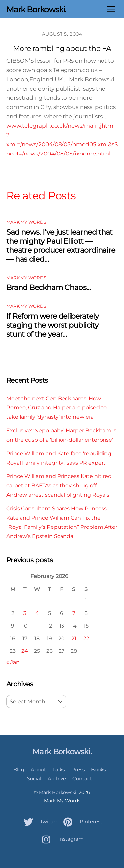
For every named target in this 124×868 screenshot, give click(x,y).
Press (78, 769)
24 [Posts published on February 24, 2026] (25, 651)
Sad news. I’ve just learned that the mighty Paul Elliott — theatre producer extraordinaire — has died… (61, 246)
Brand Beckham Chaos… (49, 288)
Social (34, 779)
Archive (57, 779)
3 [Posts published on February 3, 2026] (25, 613)
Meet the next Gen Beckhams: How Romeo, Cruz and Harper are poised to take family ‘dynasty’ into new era (57, 407)
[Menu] (111, 9)
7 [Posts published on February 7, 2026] (74, 613)
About (38, 769)
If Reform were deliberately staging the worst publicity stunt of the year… (52, 325)
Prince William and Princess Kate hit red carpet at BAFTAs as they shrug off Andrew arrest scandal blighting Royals (59, 485)
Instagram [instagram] (61, 839)
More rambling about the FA (62, 49)
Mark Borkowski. (58, 792)
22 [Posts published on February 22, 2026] (86, 638)
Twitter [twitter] (39, 821)
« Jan (13, 662)
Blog (19, 769)
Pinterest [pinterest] (81, 821)
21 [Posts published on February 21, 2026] (74, 638)
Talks (59, 769)
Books (98, 769)
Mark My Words (26, 222)
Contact (82, 779)
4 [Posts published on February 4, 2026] (37, 613)
